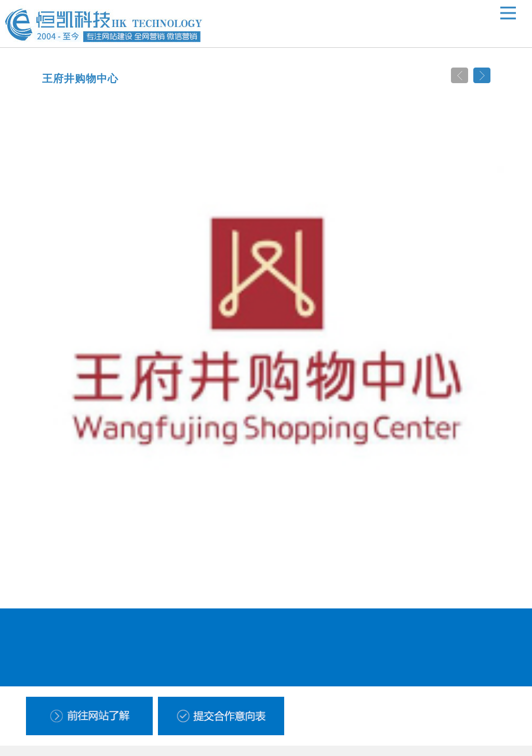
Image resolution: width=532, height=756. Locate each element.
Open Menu (508, 13)
